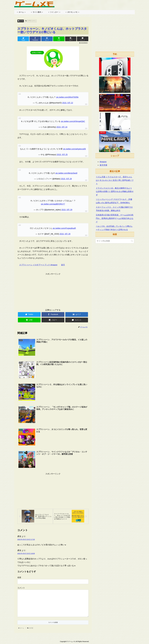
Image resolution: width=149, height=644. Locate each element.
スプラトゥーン (31, 21)
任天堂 (21, 21)
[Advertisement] (53, 290)
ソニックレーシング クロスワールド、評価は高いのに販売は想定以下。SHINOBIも (114, 201)
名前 (19, 578)
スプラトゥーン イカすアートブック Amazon (38, 265)
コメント (21, 588)
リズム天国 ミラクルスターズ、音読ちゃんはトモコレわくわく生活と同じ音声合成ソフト (115, 180)
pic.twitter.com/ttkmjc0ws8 (66, 173)
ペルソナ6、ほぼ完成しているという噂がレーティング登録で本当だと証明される (114, 228)
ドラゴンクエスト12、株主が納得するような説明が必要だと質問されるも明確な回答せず (115, 192)
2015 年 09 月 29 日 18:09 (26, 554)
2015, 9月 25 (62, 155)
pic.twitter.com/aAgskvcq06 (74, 149)
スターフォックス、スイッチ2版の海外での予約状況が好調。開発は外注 (114, 209)
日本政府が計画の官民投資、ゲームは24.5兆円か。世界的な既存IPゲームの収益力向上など (115, 218)
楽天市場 (103, 165)
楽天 (63, 265)
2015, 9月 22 (68, 103)
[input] (115, 241)
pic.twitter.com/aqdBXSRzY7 (53, 204)
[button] (132, 241)
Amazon (103, 162)
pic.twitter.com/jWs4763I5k (67, 97)
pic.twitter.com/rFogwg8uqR (64, 228)
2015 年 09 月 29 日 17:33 (26, 540)
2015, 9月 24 (62, 127)
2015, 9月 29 (66, 179)
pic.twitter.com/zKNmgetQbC (73, 121)
